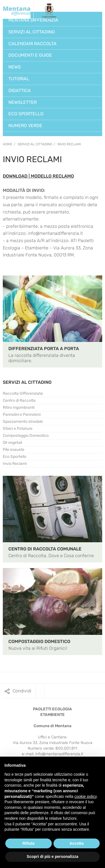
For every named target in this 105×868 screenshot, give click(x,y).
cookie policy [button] (86, 796)
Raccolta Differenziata (23, 393)
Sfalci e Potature (18, 429)
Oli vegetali (12, 443)
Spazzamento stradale (23, 422)
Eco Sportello (15, 457)
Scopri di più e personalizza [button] (52, 856)
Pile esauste (14, 450)
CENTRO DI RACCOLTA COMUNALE (45, 549)
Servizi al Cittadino (35, 144)
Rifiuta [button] (29, 843)
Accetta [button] (77, 843)
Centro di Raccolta (19, 400)
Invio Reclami (69, 144)
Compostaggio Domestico (26, 436)
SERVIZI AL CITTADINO (27, 382)
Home (8, 144)
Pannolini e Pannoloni (22, 415)
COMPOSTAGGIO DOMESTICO (39, 641)
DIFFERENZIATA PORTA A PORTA (44, 349)
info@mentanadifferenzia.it (59, 754)
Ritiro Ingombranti (19, 407)
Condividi (22, 691)
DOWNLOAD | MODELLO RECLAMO (38, 176)
